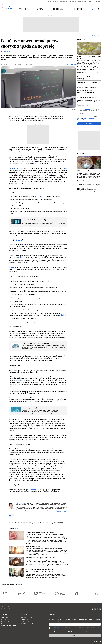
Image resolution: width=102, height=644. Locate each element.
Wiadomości (23, 9)
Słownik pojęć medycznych (8, 625)
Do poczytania (58, 9)
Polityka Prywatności (89, 118)
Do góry (98, 641)
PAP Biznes (55, 1)
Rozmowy (40, 9)
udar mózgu (33, 490)
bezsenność (20, 310)
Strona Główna (92, 35)
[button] (99, 9)
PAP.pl (49, 1)
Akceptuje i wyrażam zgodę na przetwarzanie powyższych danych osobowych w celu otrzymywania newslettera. (90, 111)
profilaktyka (22, 381)
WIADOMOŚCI (81, 154)
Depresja (13, 168)
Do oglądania (78, 9)
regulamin (87, 109)
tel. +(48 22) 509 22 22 (27, 623)
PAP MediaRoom (64, 1)
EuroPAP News (98, 1)
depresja (31, 161)
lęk (65, 168)
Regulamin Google (82, 120)
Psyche (99, 35)
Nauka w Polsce (82, 1)
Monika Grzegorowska (11, 51)
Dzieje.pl (90, 1)
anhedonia (63, 315)
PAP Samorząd (73, 1)
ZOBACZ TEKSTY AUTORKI (62, 511)
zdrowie (30, 174)
